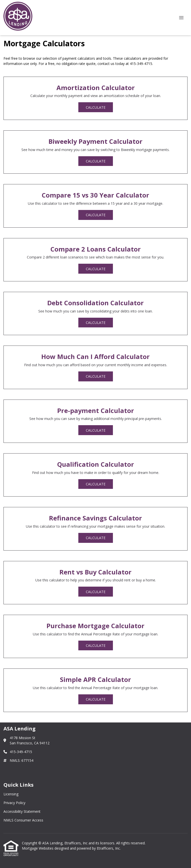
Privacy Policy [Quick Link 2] (14, 803)
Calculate (96, 107)
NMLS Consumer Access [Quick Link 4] (23, 820)
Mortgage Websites (38, 848)
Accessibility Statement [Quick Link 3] (22, 811)
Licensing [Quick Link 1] (11, 794)
